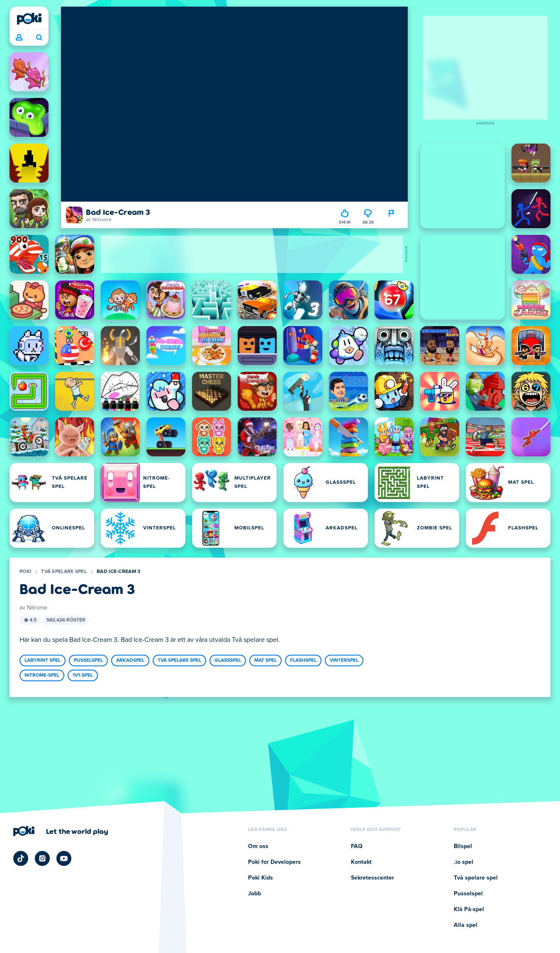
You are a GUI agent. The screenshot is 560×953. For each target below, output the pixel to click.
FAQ (357, 846)
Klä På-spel (469, 909)
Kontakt (361, 862)
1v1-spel (83, 675)
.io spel (464, 862)
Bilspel (463, 846)
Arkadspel (130, 661)
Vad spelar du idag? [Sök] (39, 37)
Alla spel (466, 925)
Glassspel (228, 661)
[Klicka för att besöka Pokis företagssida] (61, 831)
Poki (25, 572)
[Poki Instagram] (42, 858)
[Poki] (29, 19)
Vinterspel (344, 661)
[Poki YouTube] (64, 858)
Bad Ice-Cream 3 (119, 572)
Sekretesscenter (373, 878)
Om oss (258, 846)
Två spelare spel (64, 572)
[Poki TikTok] (21, 858)
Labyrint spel (43, 661)
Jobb (254, 894)
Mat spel (265, 661)
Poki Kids (261, 878)
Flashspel (303, 661)
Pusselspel (88, 661)
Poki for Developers (274, 862)
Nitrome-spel (42, 675)
